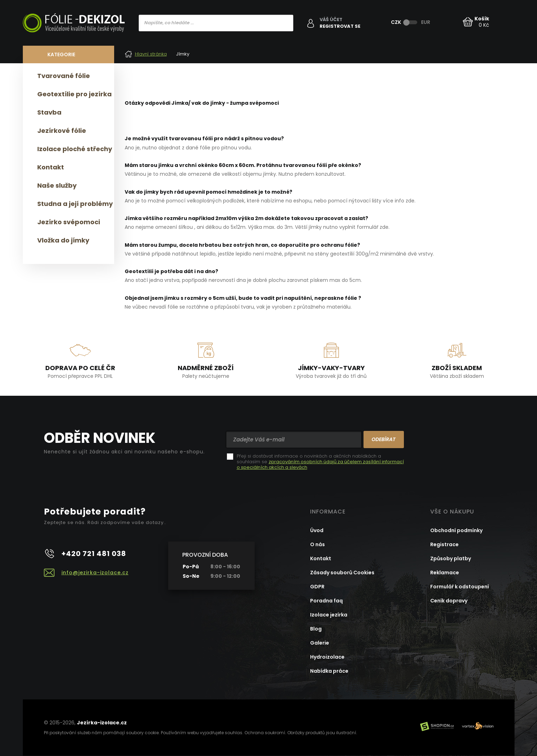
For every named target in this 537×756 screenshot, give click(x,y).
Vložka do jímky (63, 240)
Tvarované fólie (64, 76)
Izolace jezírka (329, 615)
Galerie (320, 643)
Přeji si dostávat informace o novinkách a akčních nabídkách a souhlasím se (320, 462)
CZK (396, 22)
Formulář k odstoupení (460, 587)
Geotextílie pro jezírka (74, 94)
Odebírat (384, 439)
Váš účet (331, 20)
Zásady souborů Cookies (342, 573)
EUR (426, 22)
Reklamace (445, 573)
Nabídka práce (329, 671)
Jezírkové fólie (62, 131)
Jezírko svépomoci (69, 222)
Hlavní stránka (146, 54)
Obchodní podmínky (456, 530)
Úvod (317, 530)
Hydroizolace (327, 657)
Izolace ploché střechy (75, 149)
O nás (317, 544)
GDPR (317, 587)
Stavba (49, 112)
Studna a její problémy (75, 204)
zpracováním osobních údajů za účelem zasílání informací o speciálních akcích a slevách (320, 464)
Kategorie (61, 54)
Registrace (444, 544)
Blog (316, 629)
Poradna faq (326, 601)
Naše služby (57, 185)
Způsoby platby (451, 558)
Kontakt (51, 167)
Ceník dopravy (449, 601)
